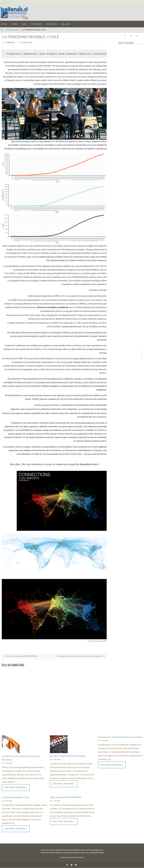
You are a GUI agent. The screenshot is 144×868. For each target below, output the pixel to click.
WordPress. (80, 857)
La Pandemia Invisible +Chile (15, 798)
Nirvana (71, 857)
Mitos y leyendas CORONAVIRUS (20, 656)
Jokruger (10, 43)
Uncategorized (12, 30)
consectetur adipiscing (72, 853)
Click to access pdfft (97, 641)
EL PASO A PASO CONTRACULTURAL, (68, 756)
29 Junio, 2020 (27, 43)
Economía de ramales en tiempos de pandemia (81, 656)
